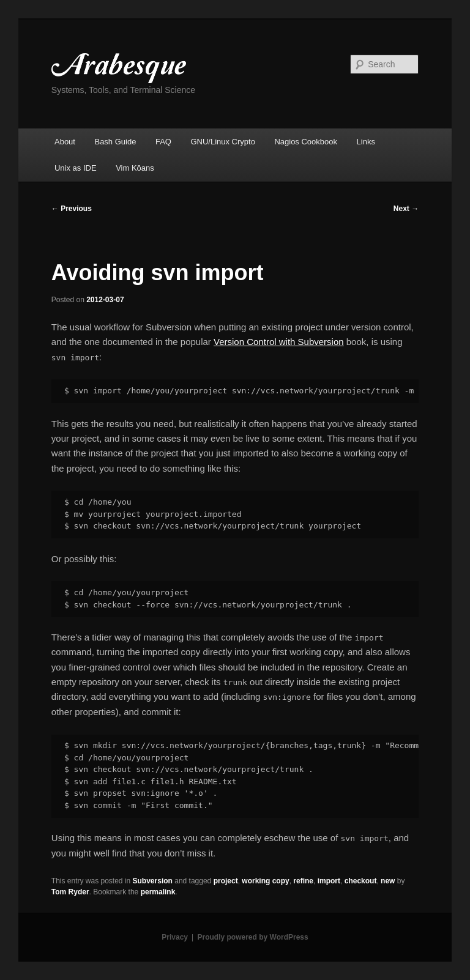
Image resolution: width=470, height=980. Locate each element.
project (226, 881)
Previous (72, 209)
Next (406, 209)
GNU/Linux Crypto (222, 142)
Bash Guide (115, 142)
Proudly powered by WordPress (253, 937)
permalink (158, 892)
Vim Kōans (135, 168)
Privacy (175, 937)
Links (366, 142)
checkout (361, 881)
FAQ (163, 142)
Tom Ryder (70, 892)
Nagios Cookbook (306, 142)
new (388, 881)
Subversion (153, 881)
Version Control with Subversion (279, 342)
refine (303, 881)
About (65, 142)
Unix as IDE (76, 168)
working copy (265, 881)
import (329, 881)
